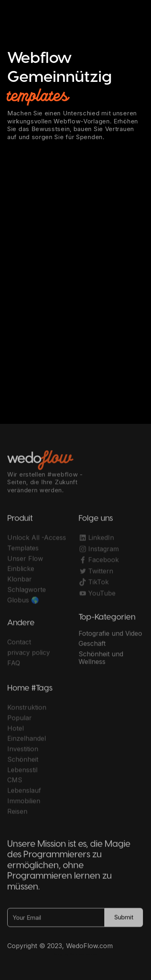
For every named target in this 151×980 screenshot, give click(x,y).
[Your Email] (56, 920)
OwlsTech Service (83, 954)
